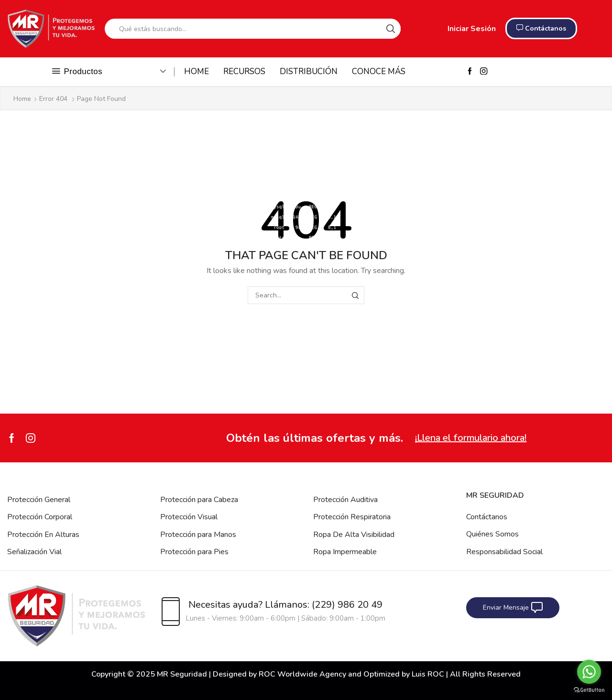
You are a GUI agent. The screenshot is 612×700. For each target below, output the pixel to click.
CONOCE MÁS (379, 71)
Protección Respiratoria (352, 517)
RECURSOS (244, 71)
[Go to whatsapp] (589, 672)
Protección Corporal (40, 517)
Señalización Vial (34, 552)
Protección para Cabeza (199, 500)
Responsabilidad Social (504, 552)
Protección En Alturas (43, 535)
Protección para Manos (198, 535)
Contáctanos (487, 517)
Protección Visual (189, 517)
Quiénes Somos (492, 534)
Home (22, 99)
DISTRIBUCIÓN (309, 71)
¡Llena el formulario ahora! (471, 438)
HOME (197, 71)
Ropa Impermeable (345, 552)
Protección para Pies (194, 552)
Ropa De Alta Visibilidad (354, 535)
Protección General (39, 500)
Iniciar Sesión (472, 29)
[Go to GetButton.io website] (589, 690)
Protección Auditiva (345, 500)
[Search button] (391, 29)
